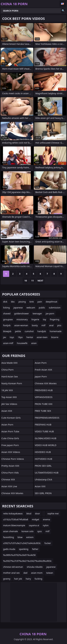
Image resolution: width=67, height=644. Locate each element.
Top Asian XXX (9, 397)
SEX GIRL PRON (43, 493)
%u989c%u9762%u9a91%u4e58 (19, 555)
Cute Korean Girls (11, 418)
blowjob (7, 331)
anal (51, 325)
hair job (18, 579)
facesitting (9, 537)
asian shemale (10, 531)
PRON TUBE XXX (44, 404)
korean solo (28, 531)
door (37, 513)
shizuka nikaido (35, 567)
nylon (46, 525)
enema (46, 519)
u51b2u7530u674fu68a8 (16, 519)
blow (20, 537)
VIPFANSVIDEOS (44, 397)
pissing (22, 302)
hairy (28, 579)
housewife (22, 343)
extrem (30, 537)
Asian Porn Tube (10, 431)
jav (5, 337)
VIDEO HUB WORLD (46, 445)
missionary (22, 319)
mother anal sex (11, 573)
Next (40, 281)
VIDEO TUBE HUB (44, 431)
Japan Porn (41, 376)
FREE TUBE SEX (43, 411)
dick (5, 302)
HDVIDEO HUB (43, 452)
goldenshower (22, 313)
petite (18, 331)
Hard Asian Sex (10, 376)
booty (35, 325)
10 (26, 281)
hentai (30, 337)
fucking (38, 579)
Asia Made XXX (9, 363)
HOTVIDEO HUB (44, 459)
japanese (18, 308)
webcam (31, 308)
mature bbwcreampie (14, 525)
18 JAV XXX (7, 390)
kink (32, 302)
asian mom (37, 573)
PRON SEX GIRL (43, 466)
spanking (24, 549)
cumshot (29, 331)
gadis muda (9, 549)
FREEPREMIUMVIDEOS (47, 418)
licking (6, 308)
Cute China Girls (10, 438)
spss (40, 531)
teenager (37, 313)
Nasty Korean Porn (12, 383)
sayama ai (34, 525)
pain (40, 302)
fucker (48, 543)
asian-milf (8, 343)
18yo (20, 337)
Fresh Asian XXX (43, 370)
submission (55, 308)
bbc (13, 302)
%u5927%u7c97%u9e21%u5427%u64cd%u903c (27, 561)
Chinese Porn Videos (13, 459)
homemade (56, 331)
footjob (7, 325)
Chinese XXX (8, 479)
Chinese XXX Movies (12, 493)
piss (59, 325)
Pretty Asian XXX (10, 466)
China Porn (7, 370)
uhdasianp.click (44, 479)
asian (34, 343)
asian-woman (21, 325)
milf (43, 325)
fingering (55, 319)
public (42, 308)
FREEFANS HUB (43, 424)
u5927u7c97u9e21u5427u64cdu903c (22, 543)
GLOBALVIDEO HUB (46, 438)
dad (25, 573)
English (63, 4)
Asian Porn (7, 424)
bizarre (55, 337)
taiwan (50, 573)
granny (7, 579)
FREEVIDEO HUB (44, 390)
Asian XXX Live (9, 486)
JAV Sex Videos (9, 404)
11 (32, 281)
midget (36, 519)
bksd (29, 513)
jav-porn (50, 313)
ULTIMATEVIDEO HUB (47, 473)
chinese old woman (13, 567)
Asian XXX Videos (11, 452)
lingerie (35, 319)
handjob (42, 331)
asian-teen (42, 337)
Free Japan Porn (10, 445)
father (35, 549)
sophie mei (53, 513)
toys (12, 337)
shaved (7, 313)
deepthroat (52, 302)
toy (45, 319)
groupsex (8, 319)
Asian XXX (7, 411)
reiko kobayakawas (13, 513)
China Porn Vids (10, 473)
